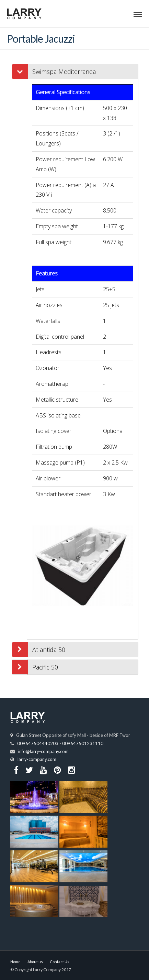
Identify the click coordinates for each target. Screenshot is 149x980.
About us (35, 962)
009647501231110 (83, 743)
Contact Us (60, 962)
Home (15, 962)
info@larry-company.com (43, 751)
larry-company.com (37, 759)
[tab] (83, 72)
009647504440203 (38, 743)
